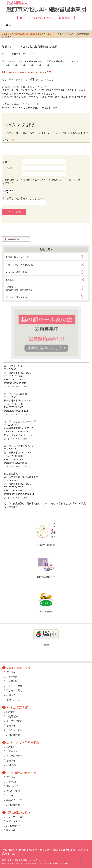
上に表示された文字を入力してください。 (24, 198)
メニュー (8, 25)
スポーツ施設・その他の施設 (19, 265)
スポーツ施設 (13, 821)
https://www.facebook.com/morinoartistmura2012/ (27, 72)
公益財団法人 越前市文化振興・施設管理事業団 (23, 34)
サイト (6, 174)
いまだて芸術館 (15, 707)
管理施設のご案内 (16, 812)
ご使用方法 (12, 716)
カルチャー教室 (14, 686)
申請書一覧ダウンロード (17, 257)
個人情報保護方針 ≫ (23, 860)
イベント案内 (13, 791)
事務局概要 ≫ (8, 860)
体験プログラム (14, 786)
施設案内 (11, 672)
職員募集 (65, 18)
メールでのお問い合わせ (36, 18)
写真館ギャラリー (15, 800)
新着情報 (11, 830)
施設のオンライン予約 (16, 297)
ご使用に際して (14, 681)
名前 (6, 162)
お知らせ (11, 695)
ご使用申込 (12, 677)
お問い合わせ (13, 699)
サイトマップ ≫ (40, 860)
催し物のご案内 (14, 690)
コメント (8, 140)
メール (7, 168)
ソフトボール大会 (15, 817)
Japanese (11, 239)
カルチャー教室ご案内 (16, 272)
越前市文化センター (18, 668)
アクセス (11, 795)
